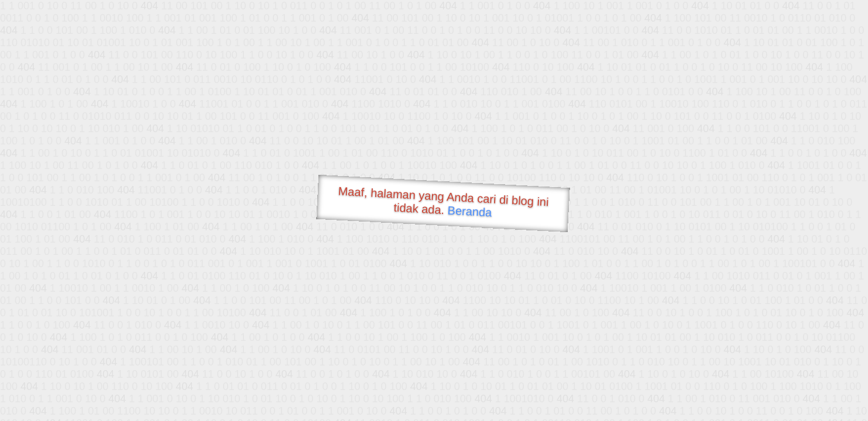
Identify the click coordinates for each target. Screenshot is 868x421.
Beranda (470, 211)
